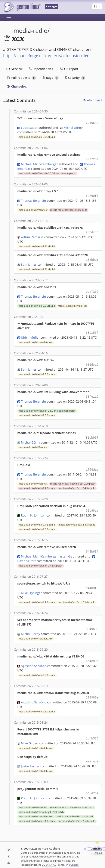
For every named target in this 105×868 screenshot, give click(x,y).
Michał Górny (73, 127)
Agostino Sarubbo (34, 659)
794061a (92, 123)
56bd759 (92, 785)
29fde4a (92, 231)
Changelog (16, 86)
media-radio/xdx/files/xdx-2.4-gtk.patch (41, 560)
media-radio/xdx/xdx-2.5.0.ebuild (69, 209)
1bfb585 (92, 731)
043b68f (92, 546)
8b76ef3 (92, 195)
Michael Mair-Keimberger (39, 163)
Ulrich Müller (30, 334)
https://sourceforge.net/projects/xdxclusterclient (47, 56)
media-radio (30, 31)
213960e (92, 690)
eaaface (92, 754)
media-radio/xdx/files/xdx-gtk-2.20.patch (73, 479)
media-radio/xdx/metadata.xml (36, 339)
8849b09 (92, 623)
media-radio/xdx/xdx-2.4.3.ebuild (77, 483)
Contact (96, 840)
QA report (69, 69)
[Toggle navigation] (9, 17)
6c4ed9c (92, 654)
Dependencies (41, 69)
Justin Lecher (30, 758)
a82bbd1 (92, 258)
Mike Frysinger (31, 587)
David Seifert (27, 555)
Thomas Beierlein (33, 199)
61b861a (92, 506)
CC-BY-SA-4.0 (49, 856)
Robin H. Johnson (33, 510)
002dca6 (92, 361)
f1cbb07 (92, 434)
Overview (14, 69)
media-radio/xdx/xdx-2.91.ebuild (37, 136)
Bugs (51, 78)
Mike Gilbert (30, 735)
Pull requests (22, 78)
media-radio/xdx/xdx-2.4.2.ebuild (37, 483)
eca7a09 (92, 289)
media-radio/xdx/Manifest (33, 209)
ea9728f (92, 159)
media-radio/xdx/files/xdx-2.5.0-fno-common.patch (47, 173)
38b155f (92, 330)
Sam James (29, 262)
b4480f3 (92, 582)
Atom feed (92, 100)
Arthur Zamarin (32, 235)
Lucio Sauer (29, 127)
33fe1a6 (92, 393)
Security (75, 78)
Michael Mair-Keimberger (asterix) (45, 551)
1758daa (92, 465)
